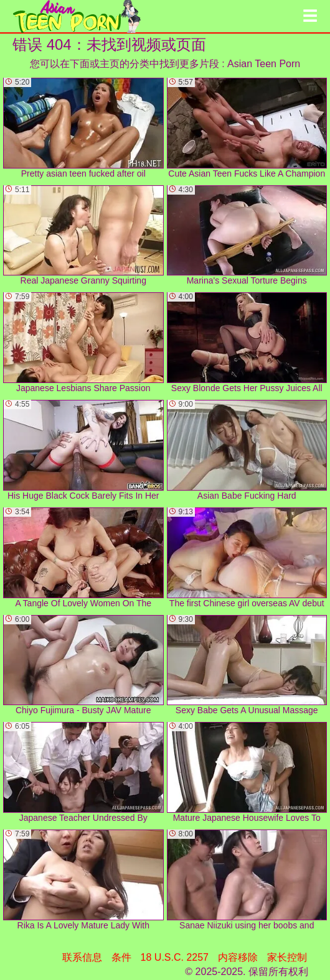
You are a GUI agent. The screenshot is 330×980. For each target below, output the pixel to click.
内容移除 (238, 957)
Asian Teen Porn (264, 64)
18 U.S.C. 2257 (175, 957)
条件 (121, 957)
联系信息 (82, 957)
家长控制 (287, 957)
